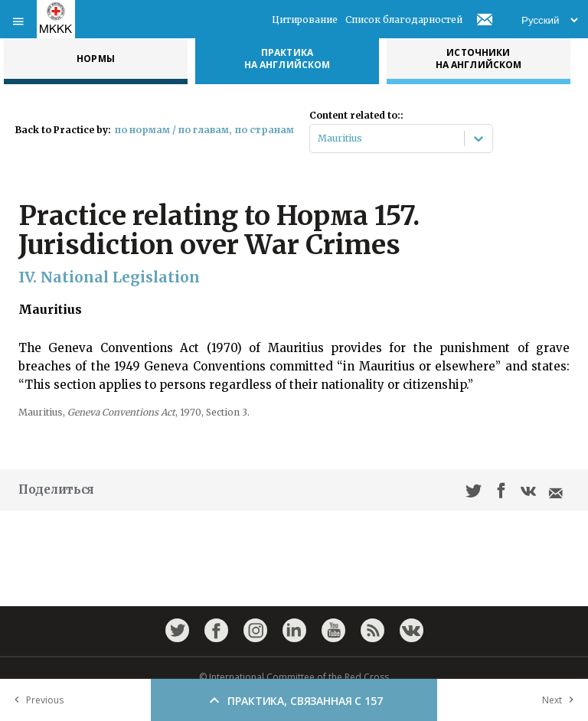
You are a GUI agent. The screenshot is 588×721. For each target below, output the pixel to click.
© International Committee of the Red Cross (294, 677)
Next (561, 700)
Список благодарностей (404, 20)
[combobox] (319, 139)
